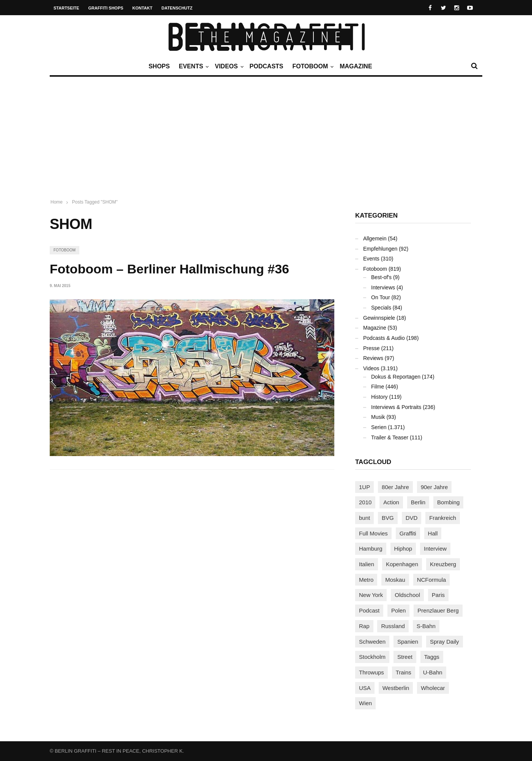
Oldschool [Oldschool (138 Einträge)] (407, 595)
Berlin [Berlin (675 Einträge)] (418, 502)
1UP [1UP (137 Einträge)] (364, 487)
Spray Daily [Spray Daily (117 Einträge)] (445, 642)
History (379, 397)
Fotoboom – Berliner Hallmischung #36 (169, 269)
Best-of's (381, 277)
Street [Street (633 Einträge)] (405, 657)
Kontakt (142, 8)
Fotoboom (312, 66)
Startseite (66, 8)
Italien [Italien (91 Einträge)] (367, 564)
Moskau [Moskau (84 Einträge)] (395, 580)
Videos (228, 66)
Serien (379, 427)
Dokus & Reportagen (396, 377)
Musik (378, 417)
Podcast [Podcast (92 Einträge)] (369, 610)
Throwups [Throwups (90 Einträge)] (371, 672)
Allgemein (375, 238)
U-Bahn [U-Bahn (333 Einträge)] (433, 672)
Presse (371, 348)
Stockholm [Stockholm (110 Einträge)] (372, 657)
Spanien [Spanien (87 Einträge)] (408, 642)
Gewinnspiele (379, 318)
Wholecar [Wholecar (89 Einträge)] (433, 688)
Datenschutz (177, 8)
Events (193, 66)
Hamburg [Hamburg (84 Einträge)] (371, 549)
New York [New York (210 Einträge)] (371, 595)
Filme (378, 387)
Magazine (356, 66)
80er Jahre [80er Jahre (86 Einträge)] (395, 487)
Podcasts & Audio (384, 338)
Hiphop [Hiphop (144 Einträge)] (403, 549)
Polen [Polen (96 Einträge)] (398, 610)
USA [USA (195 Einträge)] (365, 688)
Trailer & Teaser (390, 437)
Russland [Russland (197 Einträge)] (393, 626)
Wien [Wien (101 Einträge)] (365, 703)
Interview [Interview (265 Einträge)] (435, 549)
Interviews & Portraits (396, 407)
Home (57, 202)
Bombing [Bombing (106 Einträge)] (448, 502)
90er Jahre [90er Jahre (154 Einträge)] (434, 487)
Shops (159, 66)
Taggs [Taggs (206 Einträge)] (432, 657)
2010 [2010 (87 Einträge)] (365, 502)
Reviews (373, 358)
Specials (381, 308)
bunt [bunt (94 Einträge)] (364, 518)
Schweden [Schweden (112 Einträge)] (372, 642)
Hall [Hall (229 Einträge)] (433, 533)
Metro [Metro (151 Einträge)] (366, 580)
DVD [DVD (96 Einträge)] (412, 518)
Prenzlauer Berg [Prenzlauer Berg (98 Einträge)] (438, 610)
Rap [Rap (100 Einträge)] (364, 626)
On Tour (381, 297)
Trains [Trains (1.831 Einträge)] (404, 672)
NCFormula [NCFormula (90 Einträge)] (432, 580)
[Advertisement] (266, 134)
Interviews (383, 287)
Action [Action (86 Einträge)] (391, 502)
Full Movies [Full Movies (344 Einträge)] (373, 533)
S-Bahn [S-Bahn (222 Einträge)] (426, 626)
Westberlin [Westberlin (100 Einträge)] (396, 688)
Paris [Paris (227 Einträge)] (438, 595)
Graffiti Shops (106, 8)
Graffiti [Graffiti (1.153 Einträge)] (408, 533)
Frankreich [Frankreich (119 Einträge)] (443, 518)
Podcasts (267, 66)
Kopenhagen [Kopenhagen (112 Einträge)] (402, 564)
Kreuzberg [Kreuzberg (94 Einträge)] (443, 564)
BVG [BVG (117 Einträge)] (388, 518)
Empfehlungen (380, 249)
